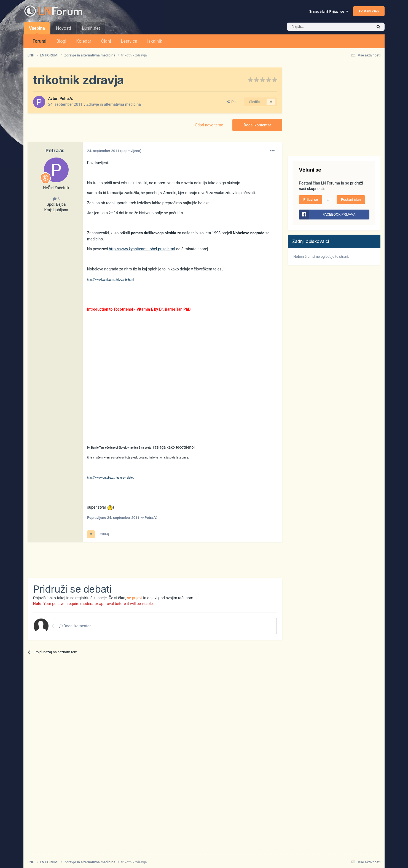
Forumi (40, 41)
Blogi (61, 41)
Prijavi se (311, 200)
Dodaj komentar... (76, 626)
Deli (232, 102)
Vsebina (37, 30)
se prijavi (135, 598)
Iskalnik (155, 41)
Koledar (84, 41)
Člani (106, 41)
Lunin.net (91, 28)
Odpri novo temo (209, 125)
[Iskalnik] (318, 27)
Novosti (64, 28)
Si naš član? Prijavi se (329, 11)
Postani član (369, 11)
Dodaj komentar (257, 125)
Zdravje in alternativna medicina (114, 104)
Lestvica (129, 41)
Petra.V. (66, 99)
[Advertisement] (128, 560)
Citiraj (104, 534)
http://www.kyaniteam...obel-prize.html (142, 249)
